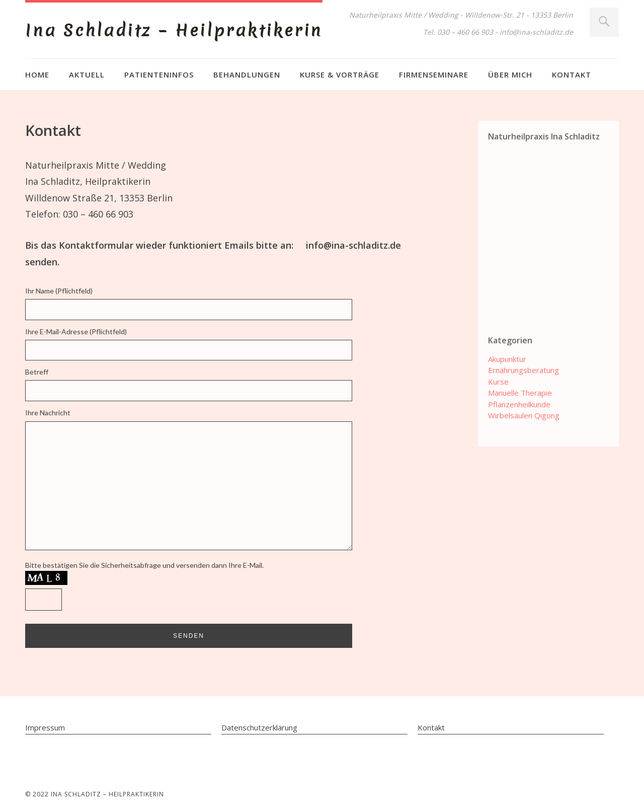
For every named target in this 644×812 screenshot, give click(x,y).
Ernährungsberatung (524, 370)
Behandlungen (247, 75)
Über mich (510, 75)
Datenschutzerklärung (259, 727)
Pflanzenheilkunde (519, 404)
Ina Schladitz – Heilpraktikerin (178, 30)
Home (37, 75)
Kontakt (572, 75)
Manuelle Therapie (520, 393)
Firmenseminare (434, 75)
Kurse (498, 382)
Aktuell (87, 75)
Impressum (45, 727)
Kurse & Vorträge (340, 75)
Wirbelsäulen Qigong (524, 415)
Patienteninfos (159, 75)
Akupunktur (507, 359)
